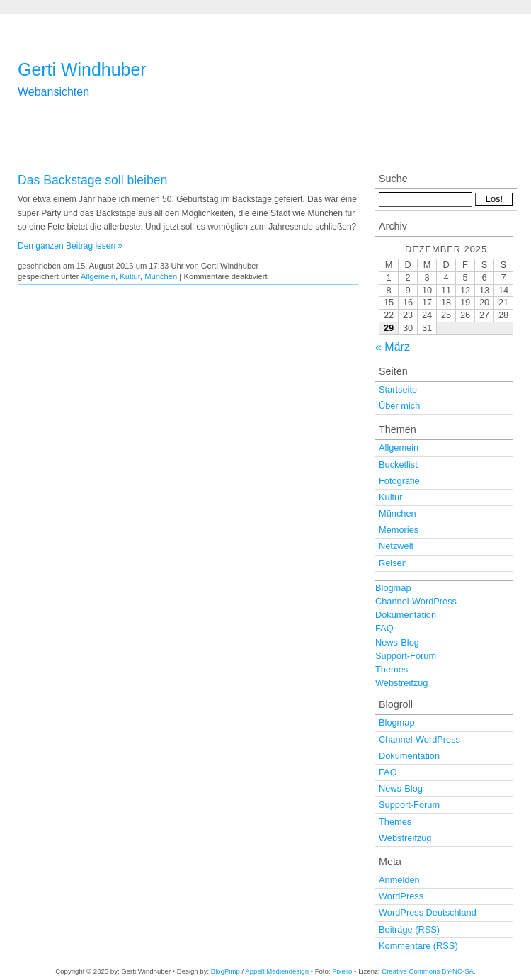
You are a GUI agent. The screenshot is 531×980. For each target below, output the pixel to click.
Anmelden (399, 880)
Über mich (399, 406)
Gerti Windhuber (82, 69)
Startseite (398, 389)
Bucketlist (398, 464)
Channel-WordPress (416, 601)
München (161, 276)
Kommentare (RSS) (418, 946)
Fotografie (399, 481)
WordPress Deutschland (428, 912)
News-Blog (397, 642)
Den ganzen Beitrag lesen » (70, 246)
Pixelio (342, 971)
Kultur (130, 276)
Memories (399, 530)
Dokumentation (406, 615)
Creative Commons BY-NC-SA (428, 971)
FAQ (384, 628)
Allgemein (98, 276)
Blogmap (393, 588)
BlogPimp (225, 971)
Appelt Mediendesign (277, 971)
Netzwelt (396, 546)
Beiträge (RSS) (409, 929)
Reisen (393, 563)
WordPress (401, 896)
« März (393, 347)
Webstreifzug (401, 683)
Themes (392, 669)
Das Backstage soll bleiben (92, 180)
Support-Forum (406, 656)
